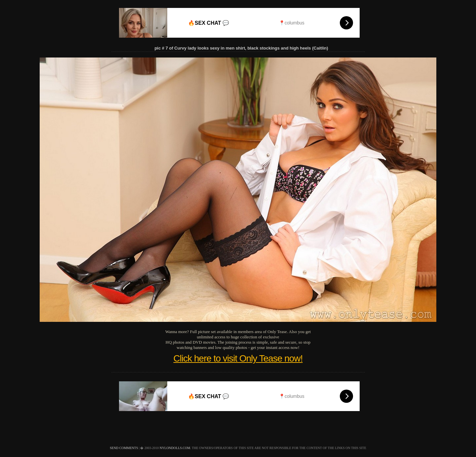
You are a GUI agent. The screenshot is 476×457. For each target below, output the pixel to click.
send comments (124, 448)
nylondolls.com (175, 448)
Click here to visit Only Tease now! (238, 358)
